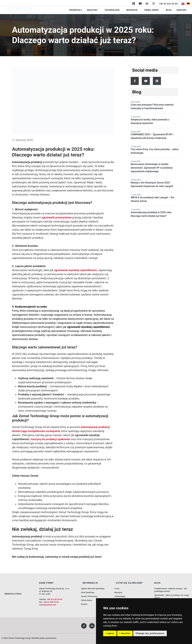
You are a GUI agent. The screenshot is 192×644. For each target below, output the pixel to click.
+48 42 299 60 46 (51, 602)
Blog (171, 10)
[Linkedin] (147, 3)
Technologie (121, 10)
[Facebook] (134, 3)
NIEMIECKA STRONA (13, 594)
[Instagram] (154, 3)
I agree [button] (110, 633)
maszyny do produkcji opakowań (50, 439)
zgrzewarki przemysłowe (57, 217)
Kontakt (182, 10)
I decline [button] (125, 633)
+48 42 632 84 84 (54, 599)
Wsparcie (139, 10)
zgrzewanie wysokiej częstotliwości (75, 270)
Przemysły (89, 10)
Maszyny (104, 10)
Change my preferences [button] (150, 633)
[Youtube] (140, 3)
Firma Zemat (156, 10)
